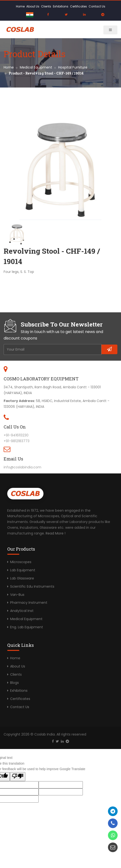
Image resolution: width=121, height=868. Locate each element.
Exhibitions (61, 6)
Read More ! (56, 533)
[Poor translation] (18, 777)
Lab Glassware (22, 578)
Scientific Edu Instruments (32, 586)
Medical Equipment (36, 67)
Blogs (14, 683)
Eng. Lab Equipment (27, 627)
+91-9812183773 (17, 441)
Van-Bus (17, 595)
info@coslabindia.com (22, 467)
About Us (33, 6)
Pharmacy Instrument (29, 603)
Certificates (78, 6)
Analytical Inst (22, 611)
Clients (46, 6)
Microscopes (21, 562)
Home (20, 6)
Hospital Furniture (73, 67)
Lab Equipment (23, 570)
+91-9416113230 (16, 435)
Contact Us (97, 6)
